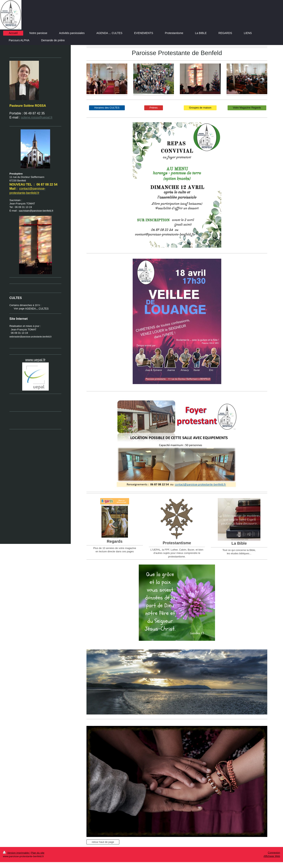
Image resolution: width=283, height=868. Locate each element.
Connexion (274, 853)
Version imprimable (16, 853)
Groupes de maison (200, 108)
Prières (154, 108)
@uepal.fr (46, 117)
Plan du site (38, 853)
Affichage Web (272, 856)
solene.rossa (30, 117)
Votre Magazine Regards (247, 108)
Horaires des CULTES (107, 108)
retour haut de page (103, 842)
